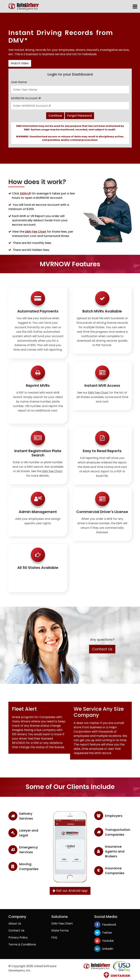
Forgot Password (79, 116)
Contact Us (102, 649)
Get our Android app (70, 891)
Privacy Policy (18, 937)
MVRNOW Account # (26, 98)
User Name (19, 82)
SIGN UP (25, 193)
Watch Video (20, 63)
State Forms (60, 930)
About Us (15, 923)
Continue (55, 116)
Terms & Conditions (22, 944)
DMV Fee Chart (36, 232)
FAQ (54, 937)
